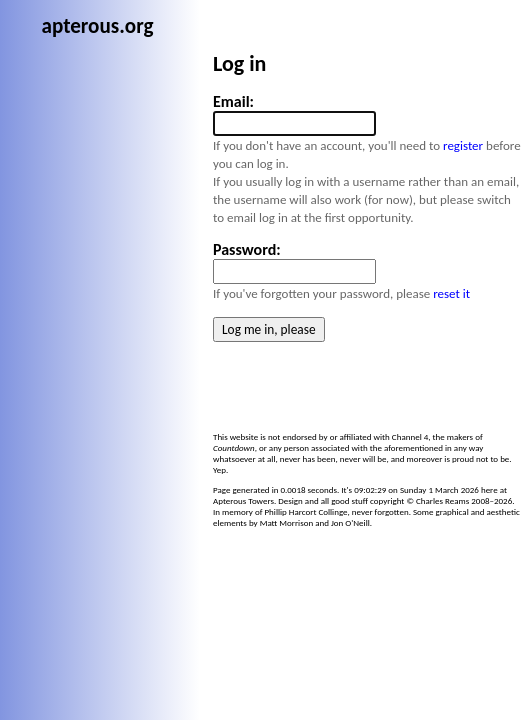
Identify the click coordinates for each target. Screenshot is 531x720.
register (250, 184)
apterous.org (235, 16)
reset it (238, 296)
